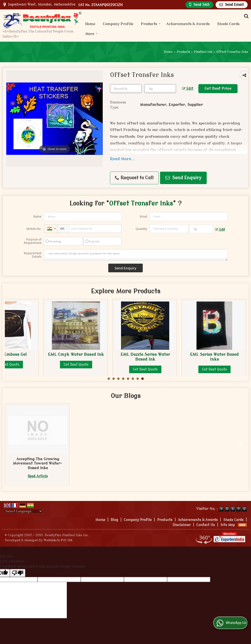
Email (143, 216)
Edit (188, 89)
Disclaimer (182, 525)
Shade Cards (228, 24)
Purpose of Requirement (33, 241)
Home (90, 24)
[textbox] (160, 89)
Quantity (141, 229)
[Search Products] (246, 16)
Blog (114, 520)
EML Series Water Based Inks (214, 357)
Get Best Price (218, 89)
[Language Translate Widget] (23, 511)
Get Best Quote (76, 365)
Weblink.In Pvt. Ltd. (58, 540)
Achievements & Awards (188, 24)
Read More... (122, 159)
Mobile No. (34, 229)
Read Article (38, 476)
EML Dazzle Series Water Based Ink (145, 357)
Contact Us (206, 525)
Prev (11, 445)
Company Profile (118, 24)
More (92, 34)
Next (240, 445)
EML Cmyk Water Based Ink (76, 354)
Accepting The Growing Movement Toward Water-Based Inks (176, 463)
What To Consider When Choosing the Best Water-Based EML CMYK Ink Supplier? (107, 466)
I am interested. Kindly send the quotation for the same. (136, 255)
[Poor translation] (18, 573)
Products (151, 24)
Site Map (228, 525)
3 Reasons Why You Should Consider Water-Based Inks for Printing (38, 463)
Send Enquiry (183, 178)
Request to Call (134, 178)
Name (37, 216)
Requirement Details (33, 255)
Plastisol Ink (203, 52)
